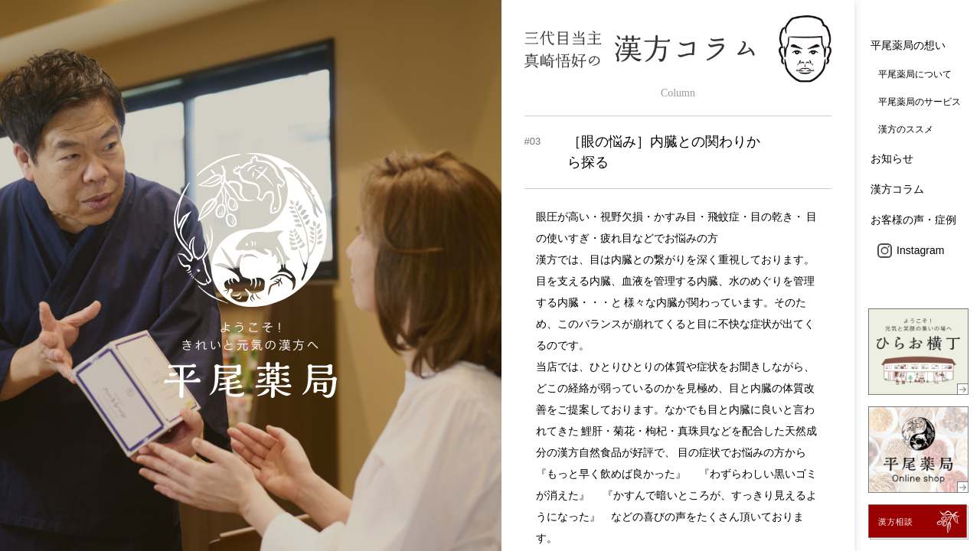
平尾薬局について (915, 74)
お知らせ (892, 158)
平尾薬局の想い (908, 45)
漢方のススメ (906, 129)
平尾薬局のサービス (920, 102)
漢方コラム (897, 189)
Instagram (911, 250)
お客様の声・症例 (913, 220)
